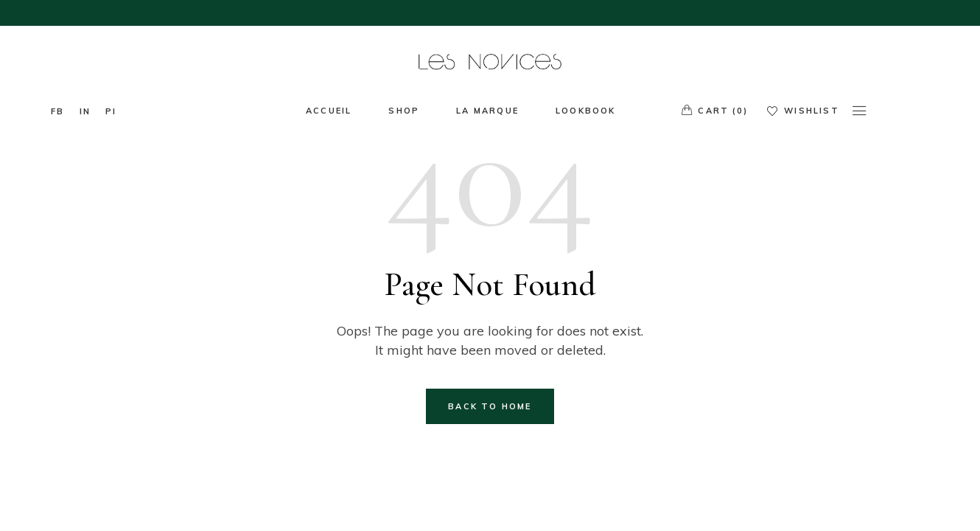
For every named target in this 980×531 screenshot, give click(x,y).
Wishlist (803, 111)
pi (111, 111)
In (85, 111)
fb (57, 111)
